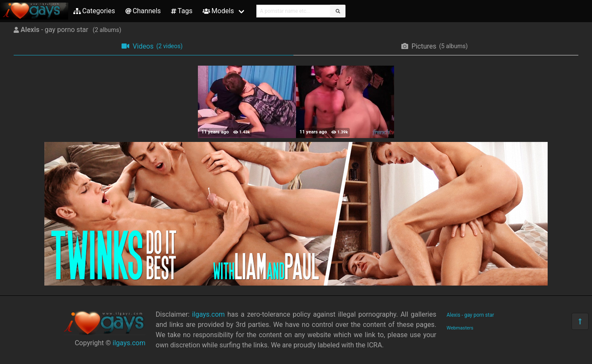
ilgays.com (129, 343)
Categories (94, 11)
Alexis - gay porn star (470, 315)
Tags (182, 11)
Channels (143, 11)
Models (218, 11)
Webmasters (460, 328)
